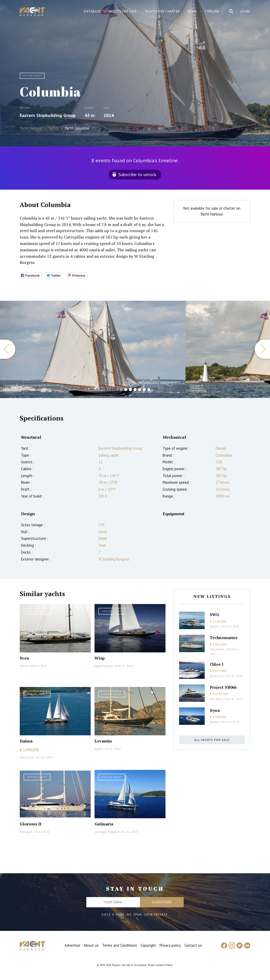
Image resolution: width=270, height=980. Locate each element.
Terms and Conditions (120, 945)
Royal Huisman (103, 666)
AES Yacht (216, 699)
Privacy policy (170, 945)
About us (91, 945)
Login (245, 11)
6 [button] (144, 390)
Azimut (214, 626)
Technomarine (224, 638)
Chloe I (217, 664)
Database (92, 11)
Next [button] (262, 349)
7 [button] (149, 390)
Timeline (212, 11)
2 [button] (126, 390)
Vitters (24, 666)
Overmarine (217, 649)
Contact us (193, 945)
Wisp (100, 658)
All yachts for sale (212, 740)
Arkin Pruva (27, 757)
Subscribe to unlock (137, 174)
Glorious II (30, 824)
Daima (26, 741)
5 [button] (140, 390)
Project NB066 (223, 687)
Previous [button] (8, 349)
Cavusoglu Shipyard (107, 832)
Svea (24, 658)
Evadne (99, 749)
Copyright (148, 945)
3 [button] (130, 390)
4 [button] (135, 390)
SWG (214, 615)
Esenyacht (26, 832)
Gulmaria (104, 824)
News (192, 11)
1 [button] (121, 390)
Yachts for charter (162, 11)
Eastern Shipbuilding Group (48, 115)
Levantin (103, 741)
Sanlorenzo (217, 676)
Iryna (215, 710)
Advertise (72, 945)
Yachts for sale (123, 11)
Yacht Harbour (33, 12)
